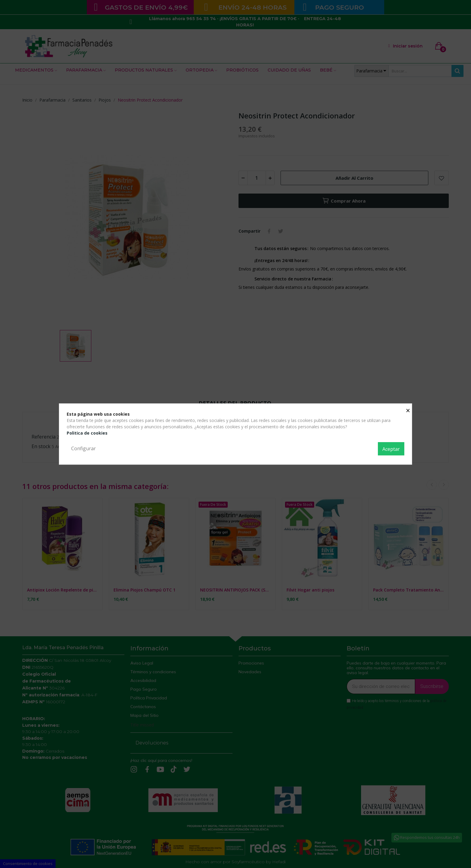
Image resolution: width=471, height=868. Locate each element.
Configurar (84, 448)
